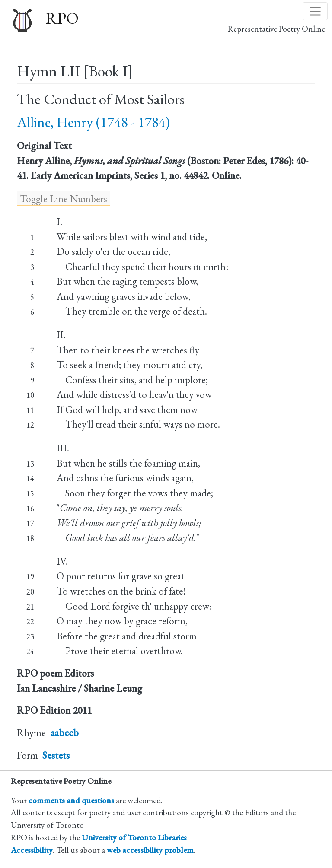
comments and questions (71, 800)
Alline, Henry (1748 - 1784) (93, 122)
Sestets (56, 755)
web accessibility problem (150, 850)
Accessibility (32, 850)
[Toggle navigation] (315, 11)
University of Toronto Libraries (134, 838)
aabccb (64, 733)
